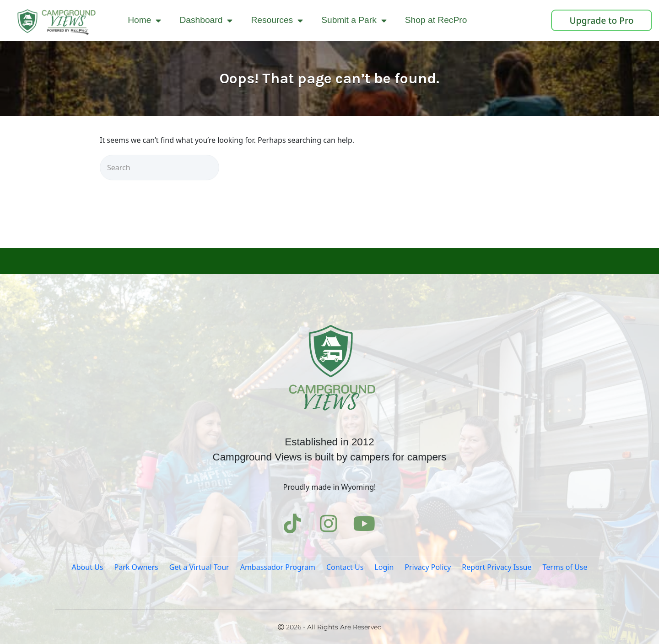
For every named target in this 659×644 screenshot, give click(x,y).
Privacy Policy (428, 567)
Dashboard (206, 20)
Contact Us (345, 567)
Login (384, 567)
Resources (277, 20)
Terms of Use (565, 567)
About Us (88, 567)
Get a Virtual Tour (199, 567)
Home (144, 20)
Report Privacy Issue (497, 567)
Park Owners (136, 567)
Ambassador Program (278, 567)
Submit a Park (354, 20)
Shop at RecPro (436, 20)
